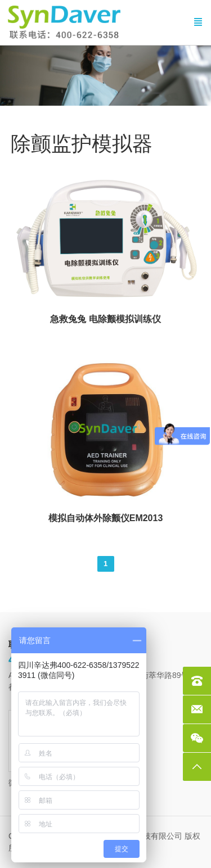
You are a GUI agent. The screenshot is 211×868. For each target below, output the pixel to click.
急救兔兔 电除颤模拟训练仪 (105, 319)
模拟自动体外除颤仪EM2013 (106, 518)
